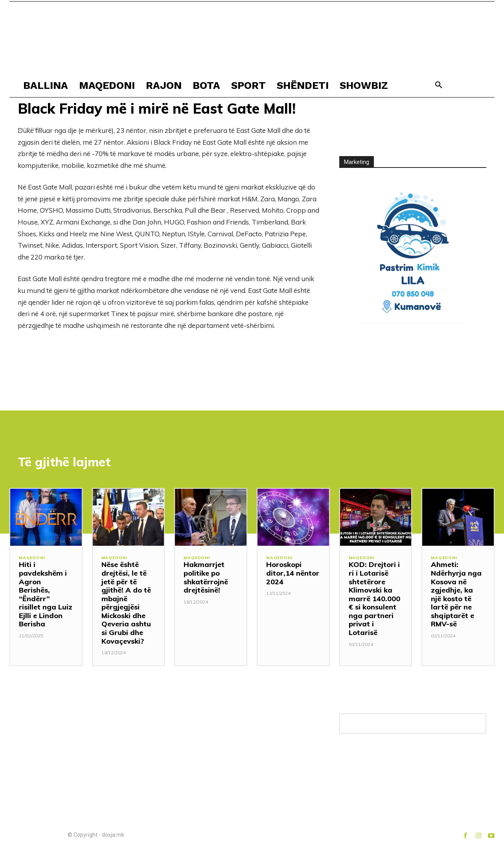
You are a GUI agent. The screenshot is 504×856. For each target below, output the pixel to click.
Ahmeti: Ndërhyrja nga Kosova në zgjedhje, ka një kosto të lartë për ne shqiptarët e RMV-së (456, 596)
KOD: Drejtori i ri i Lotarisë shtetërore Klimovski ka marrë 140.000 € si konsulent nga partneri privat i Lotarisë (374, 600)
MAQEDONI (32, 560)
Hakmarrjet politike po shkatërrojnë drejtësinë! (206, 579)
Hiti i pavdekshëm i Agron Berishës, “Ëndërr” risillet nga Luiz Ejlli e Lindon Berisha (46, 596)
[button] (439, 85)
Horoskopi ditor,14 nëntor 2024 (293, 575)
